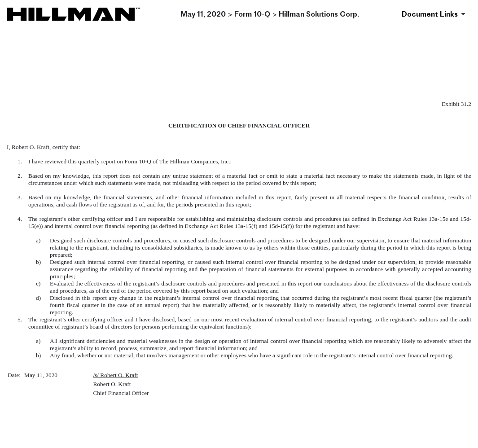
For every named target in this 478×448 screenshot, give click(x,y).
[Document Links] (435, 14)
